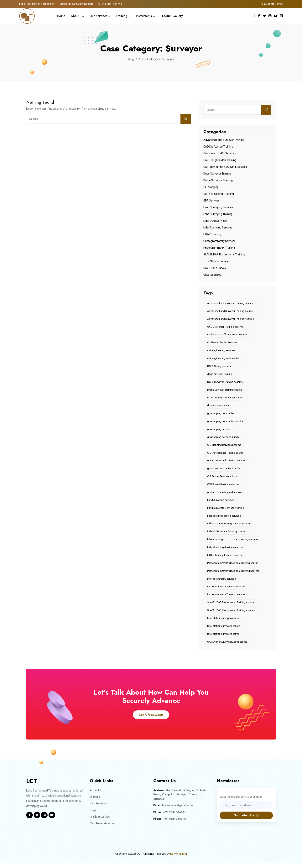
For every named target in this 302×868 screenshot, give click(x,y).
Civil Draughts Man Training (220, 160)
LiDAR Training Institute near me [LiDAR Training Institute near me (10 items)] (225, 559)
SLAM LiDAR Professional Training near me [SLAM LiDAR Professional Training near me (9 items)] (231, 615)
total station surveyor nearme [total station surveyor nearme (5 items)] (224, 639)
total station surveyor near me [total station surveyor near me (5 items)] (224, 631)
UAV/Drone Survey (215, 268)
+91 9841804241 (111, 4)
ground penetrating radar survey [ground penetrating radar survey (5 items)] (225, 495)
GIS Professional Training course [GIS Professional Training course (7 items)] (226, 455)
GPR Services (211, 201)
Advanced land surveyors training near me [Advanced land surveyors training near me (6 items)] (231, 303)
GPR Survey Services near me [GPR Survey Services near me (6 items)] (223, 487)
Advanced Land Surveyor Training (224, 140)
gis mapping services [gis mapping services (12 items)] (219, 431)
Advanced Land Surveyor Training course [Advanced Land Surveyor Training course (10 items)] (230, 311)
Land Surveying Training (218, 214)
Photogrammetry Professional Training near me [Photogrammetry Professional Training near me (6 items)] (233, 575)
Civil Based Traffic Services (220, 153)
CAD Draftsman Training (218, 147)
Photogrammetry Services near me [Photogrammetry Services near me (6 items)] (226, 591)
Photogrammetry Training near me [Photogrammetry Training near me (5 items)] (226, 599)
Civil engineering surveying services (225, 167)
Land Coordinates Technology (37, 4)
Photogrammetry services (219, 241)
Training (122, 16)
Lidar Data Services (215, 221)
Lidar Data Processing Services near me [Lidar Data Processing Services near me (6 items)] (229, 527)
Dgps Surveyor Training (217, 174)
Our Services (98, 16)
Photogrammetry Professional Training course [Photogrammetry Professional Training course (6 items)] (233, 567)
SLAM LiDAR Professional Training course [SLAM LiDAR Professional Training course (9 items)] (231, 607)
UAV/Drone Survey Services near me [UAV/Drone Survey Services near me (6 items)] (227, 647)
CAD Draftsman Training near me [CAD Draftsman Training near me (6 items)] (226, 327)
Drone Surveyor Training (218, 180)
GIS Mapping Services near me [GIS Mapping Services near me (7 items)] (224, 447)
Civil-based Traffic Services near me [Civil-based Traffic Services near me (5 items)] (227, 335)
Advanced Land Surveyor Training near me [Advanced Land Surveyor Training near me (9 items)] (231, 319)
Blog (131, 59)
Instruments (144, 16)
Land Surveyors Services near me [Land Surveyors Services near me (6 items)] (226, 511)
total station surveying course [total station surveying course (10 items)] (224, 623)
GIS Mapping (211, 187)
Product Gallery (172, 16)
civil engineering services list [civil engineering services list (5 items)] (223, 359)
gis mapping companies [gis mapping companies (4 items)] (221, 415)
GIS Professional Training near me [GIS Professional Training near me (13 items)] (226, 463)
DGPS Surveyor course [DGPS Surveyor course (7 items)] (220, 367)
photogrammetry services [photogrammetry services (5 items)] (222, 583)
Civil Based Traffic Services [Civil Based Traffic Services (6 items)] (222, 343)
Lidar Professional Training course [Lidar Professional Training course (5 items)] (226, 535)
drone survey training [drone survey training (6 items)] (219, 407)
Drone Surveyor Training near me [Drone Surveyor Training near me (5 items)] (225, 399)
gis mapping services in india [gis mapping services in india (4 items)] (224, 439)
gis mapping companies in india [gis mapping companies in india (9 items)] (225, 423)
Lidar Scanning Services (218, 227)
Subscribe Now (246, 821)
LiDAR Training (212, 234)
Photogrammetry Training (219, 248)
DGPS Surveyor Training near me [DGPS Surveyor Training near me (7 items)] (225, 383)
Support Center (271, 4)
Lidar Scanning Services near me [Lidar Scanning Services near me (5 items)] (225, 551)
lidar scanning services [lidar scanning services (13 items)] (246, 543)
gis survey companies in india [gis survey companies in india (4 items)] (224, 471)
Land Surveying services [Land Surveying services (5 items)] (221, 503)
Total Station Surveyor (217, 261)
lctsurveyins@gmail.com (77, 4)
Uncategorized (212, 275)
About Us (77, 16)
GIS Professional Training (219, 194)
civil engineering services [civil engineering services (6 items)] (221, 351)
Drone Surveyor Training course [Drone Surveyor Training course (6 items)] (225, 391)
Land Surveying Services (218, 207)
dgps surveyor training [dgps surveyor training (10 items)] (220, 375)
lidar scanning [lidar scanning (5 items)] (215, 543)
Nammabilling (178, 859)
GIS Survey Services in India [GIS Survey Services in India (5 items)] (223, 479)
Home (61, 16)
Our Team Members (103, 829)
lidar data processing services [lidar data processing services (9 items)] (224, 519)
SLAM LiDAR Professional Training (224, 254)
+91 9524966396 (175, 824)
